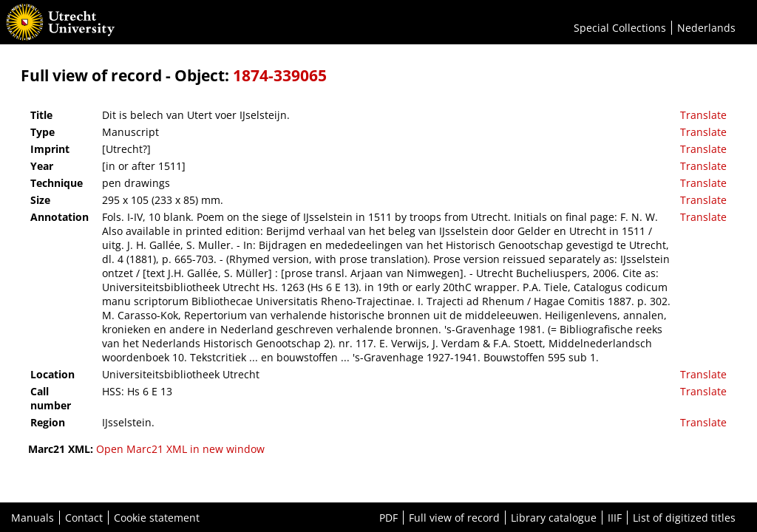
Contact (84, 518)
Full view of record (454, 518)
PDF (388, 518)
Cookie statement (157, 518)
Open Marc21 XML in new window (180, 449)
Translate (703, 115)
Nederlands (706, 28)
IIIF (615, 518)
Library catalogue (554, 518)
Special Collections (620, 28)
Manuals (33, 518)
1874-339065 (280, 75)
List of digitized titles (684, 518)
